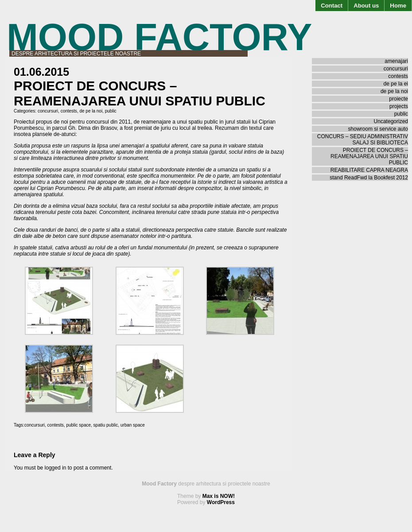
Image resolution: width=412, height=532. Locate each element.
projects (399, 106)
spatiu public (106, 425)
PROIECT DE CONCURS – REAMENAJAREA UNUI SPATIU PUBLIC (369, 156)
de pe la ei (396, 84)
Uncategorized (391, 121)
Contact (332, 6)
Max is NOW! (219, 496)
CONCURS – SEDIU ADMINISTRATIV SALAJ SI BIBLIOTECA (363, 140)
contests (69, 111)
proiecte (398, 99)
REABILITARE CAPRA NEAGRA (369, 170)
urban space (133, 425)
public (111, 111)
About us (366, 6)
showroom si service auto (378, 129)
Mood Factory (159, 37)
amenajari (396, 61)
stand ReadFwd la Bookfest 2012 (369, 178)
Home (398, 6)
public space (78, 425)
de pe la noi (91, 111)
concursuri (48, 111)
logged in (56, 468)
